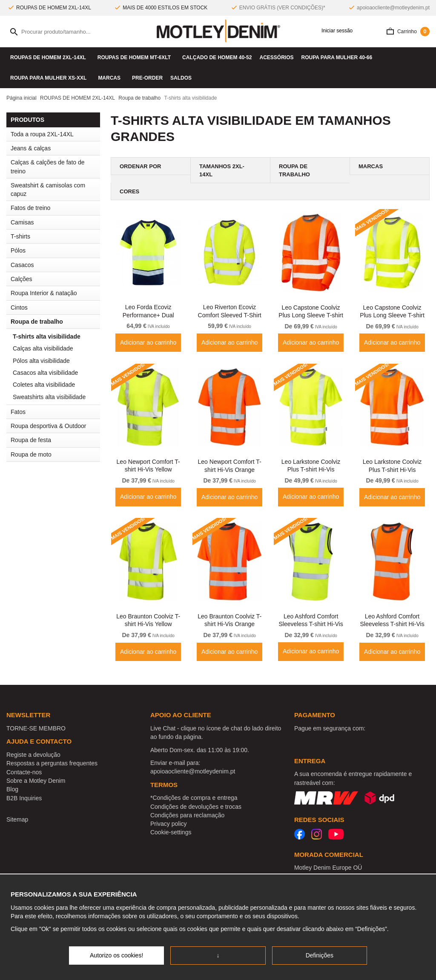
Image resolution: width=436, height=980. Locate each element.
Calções (22, 279)
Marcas (111, 78)
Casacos (55, 265)
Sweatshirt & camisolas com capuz (48, 190)
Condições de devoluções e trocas (196, 807)
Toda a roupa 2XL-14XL (42, 134)
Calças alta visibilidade (43, 348)
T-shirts (55, 236)
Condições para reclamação (187, 815)
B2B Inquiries (24, 798)
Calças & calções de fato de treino (48, 167)
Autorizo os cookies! (116, 955)
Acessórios (276, 57)
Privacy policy (169, 824)
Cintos (19, 308)
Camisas (55, 222)
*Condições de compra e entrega (194, 798)
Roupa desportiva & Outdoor (55, 426)
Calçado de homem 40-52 (217, 57)
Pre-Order (147, 78)
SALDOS (181, 78)
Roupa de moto (31, 454)
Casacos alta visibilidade (45, 373)
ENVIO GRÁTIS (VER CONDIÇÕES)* (282, 8)
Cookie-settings (171, 832)
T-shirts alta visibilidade (47, 336)
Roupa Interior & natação (55, 293)
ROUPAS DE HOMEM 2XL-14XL (50, 57)
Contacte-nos (24, 772)
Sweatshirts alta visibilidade (49, 397)
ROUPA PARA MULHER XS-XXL (50, 78)
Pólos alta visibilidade (41, 361)
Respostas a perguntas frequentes (52, 763)
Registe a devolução (33, 755)
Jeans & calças (55, 148)
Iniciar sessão (334, 31)
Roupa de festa (55, 440)
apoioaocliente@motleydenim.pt (393, 8)
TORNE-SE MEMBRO (36, 728)
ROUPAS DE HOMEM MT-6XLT (136, 57)
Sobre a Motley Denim (36, 781)
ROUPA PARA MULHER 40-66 (338, 57)
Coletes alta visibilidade (44, 385)
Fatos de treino (30, 208)
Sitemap (17, 819)
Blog (12, 789)
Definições (320, 955)
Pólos (18, 250)
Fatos (18, 412)
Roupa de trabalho (55, 322)
